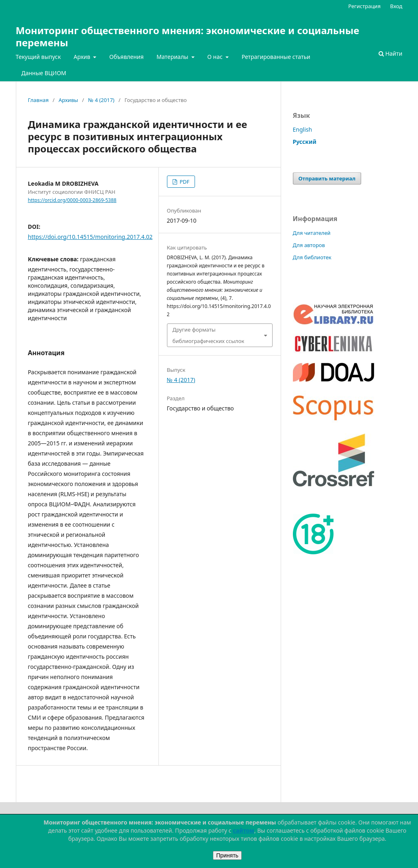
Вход (396, 6)
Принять (227, 855)
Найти (391, 53)
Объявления (127, 57)
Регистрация (364, 6)
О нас (215, 57)
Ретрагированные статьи (276, 57)
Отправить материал (327, 178)
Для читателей (312, 233)
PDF (184, 182)
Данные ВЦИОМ (44, 73)
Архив (83, 57)
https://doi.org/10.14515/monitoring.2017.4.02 (90, 237)
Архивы (68, 100)
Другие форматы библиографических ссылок (209, 335)
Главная (38, 100)
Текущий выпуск (38, 57)
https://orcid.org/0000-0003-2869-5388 (72, 200)
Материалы (173, 57)
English (303, 129)
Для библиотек (312, 257)
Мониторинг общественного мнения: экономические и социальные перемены (188, 36)
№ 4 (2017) (101, 100)
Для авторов (309, 245)
